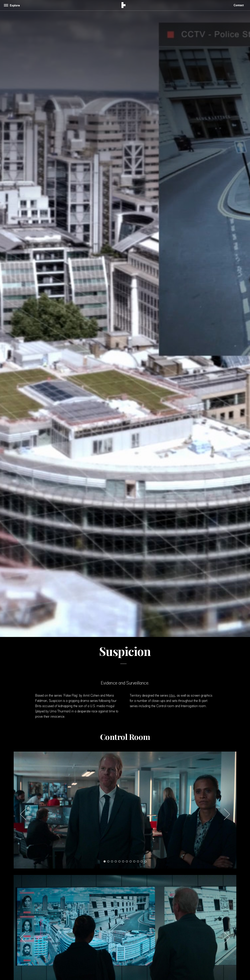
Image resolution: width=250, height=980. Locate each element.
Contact (239, 5)
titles (172, 695)
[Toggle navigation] (13, 5)
